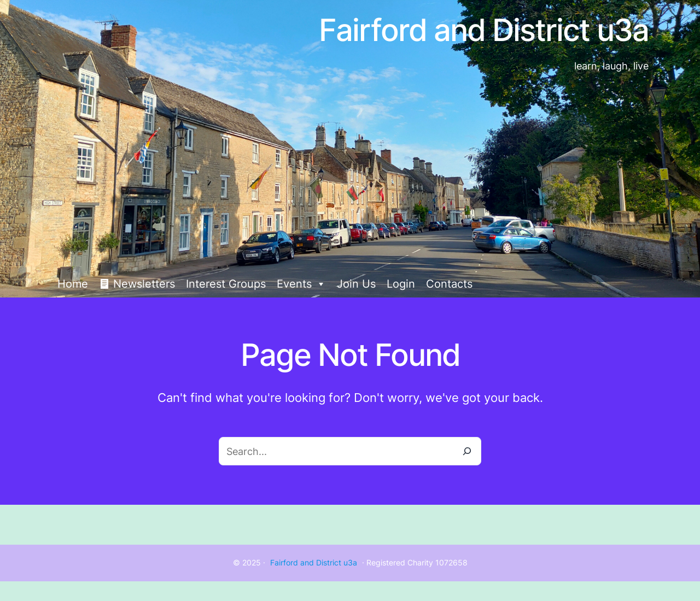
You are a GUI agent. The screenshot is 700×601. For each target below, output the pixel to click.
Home (73, 284)
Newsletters (144, 284)
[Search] (467, 451)
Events (301, 284)
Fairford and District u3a (314, 562)
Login (401, 284)
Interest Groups (226, 284)
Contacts (449, 284)
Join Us (356, 284)
